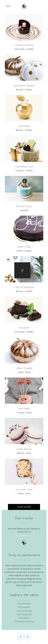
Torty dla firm (24, 618)
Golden (30, 49)
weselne (24, 210)
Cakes (20, 251)
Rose (28, 372)
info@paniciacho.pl (24, 535)
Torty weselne (24, 607)
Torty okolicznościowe (24, 621)
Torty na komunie (24, 614)
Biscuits (20, 90)
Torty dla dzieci (24, 604)
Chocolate (20, 49)
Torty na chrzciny (24, 611)
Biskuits (21, 453)
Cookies (20, 170)
